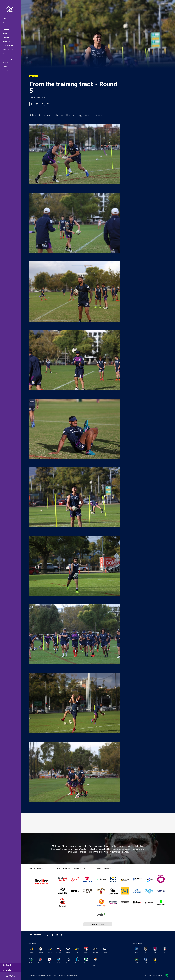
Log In (7, 970)
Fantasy (7, 38)
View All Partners (98, 924)
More (11, 53)
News (5, 18)
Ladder (6, 30)
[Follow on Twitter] (57, 935)
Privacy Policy (41, 975)
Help (55, 975)
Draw (5, 26)
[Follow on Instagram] (62, 935)
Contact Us (61, 975)
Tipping (7, 42)
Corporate (7, 70)
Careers (50, 975)
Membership (8, 59)
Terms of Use (31, 975)
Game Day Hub (9, 49)
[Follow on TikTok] (48, 935)
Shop (5, 67)
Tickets (6, 63)
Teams (6, 34)
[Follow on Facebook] (52, 935)
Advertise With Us (72, 975)
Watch (6, 22)
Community (8, 45)
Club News (34, 76)
